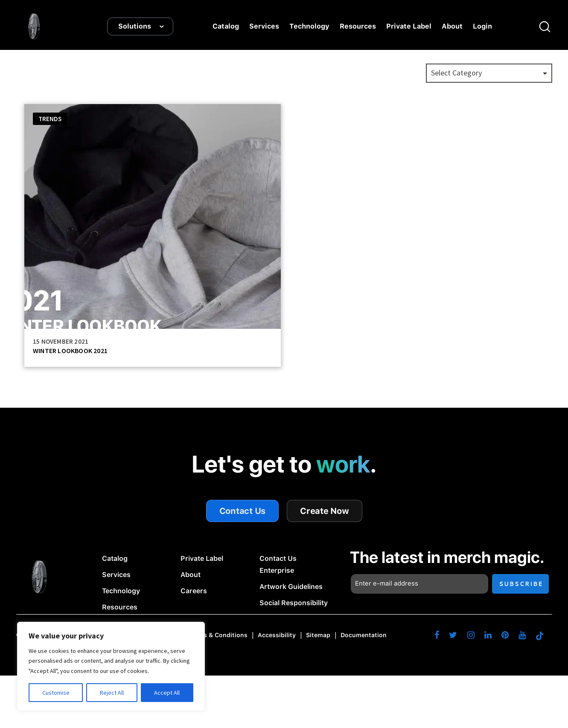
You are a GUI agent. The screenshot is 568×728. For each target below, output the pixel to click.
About (452, 27)
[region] (111, 666)
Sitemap (318, 635)
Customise (56, 693)
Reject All (112, 693)
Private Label (409, 27)
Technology (309, 27)
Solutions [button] (135, 27)
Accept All (167, 693)
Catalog (226, 27)
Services (264, 27)
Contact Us (243, 511)
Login (482, 27)
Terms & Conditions (218, 635)
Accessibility (277, 635)
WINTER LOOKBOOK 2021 (70, 351)
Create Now (325, 511)
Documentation (364, 635)
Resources (358, 27)
